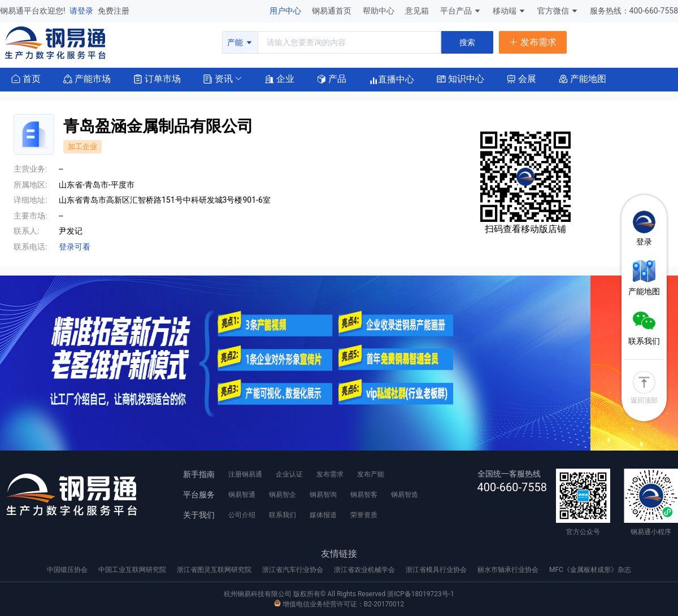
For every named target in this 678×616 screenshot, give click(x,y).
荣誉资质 (364, 515)
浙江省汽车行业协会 (294, 570)
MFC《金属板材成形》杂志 (590, 570)
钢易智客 (364, 495)
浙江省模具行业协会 (437, 570)
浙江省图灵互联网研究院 (215, 570)
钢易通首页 (333, 11)
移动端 (509, 11)
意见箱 (418, 11)
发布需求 (330, 474)
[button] (218, 78)
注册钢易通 (245, 474)
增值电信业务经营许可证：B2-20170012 (339, 604)
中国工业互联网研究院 (133, 570)
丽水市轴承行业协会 (509, 570)
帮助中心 (379, 11)
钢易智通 (242, 495)
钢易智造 (405, 495)
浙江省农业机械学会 (365, 570)
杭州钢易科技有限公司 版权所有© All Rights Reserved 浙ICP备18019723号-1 (339, 594)
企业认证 (289, 474)
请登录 (82, 11)
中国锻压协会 (68, 570)
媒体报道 (323, 515)
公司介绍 (242, 515)
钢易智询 (323, 495)
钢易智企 (282, 495)
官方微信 (558, 11)
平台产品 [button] (456, 11)
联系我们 (282, 515)
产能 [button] (240, 42)
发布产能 (371, 474)
